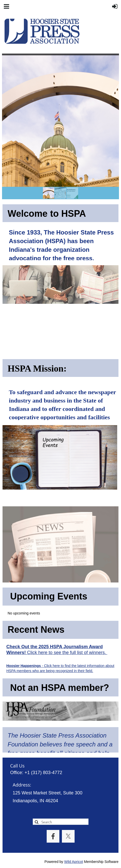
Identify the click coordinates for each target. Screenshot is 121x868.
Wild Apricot (74, 862)
